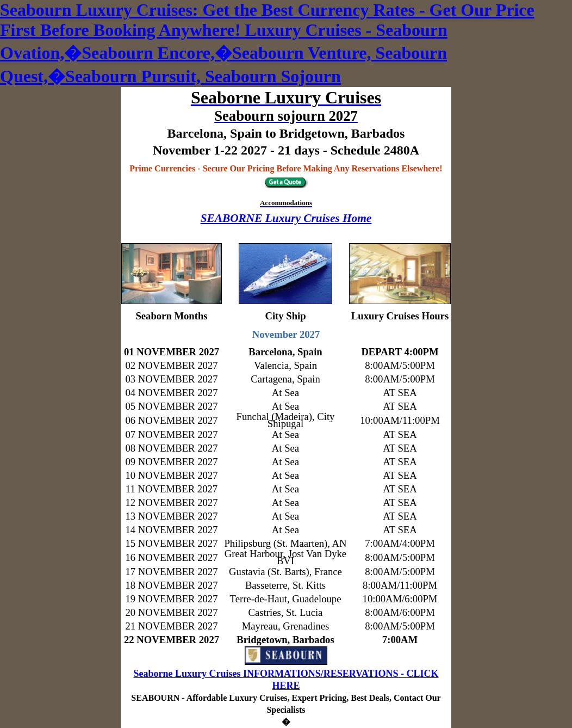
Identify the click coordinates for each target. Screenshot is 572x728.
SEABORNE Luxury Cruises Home (286, 218)
